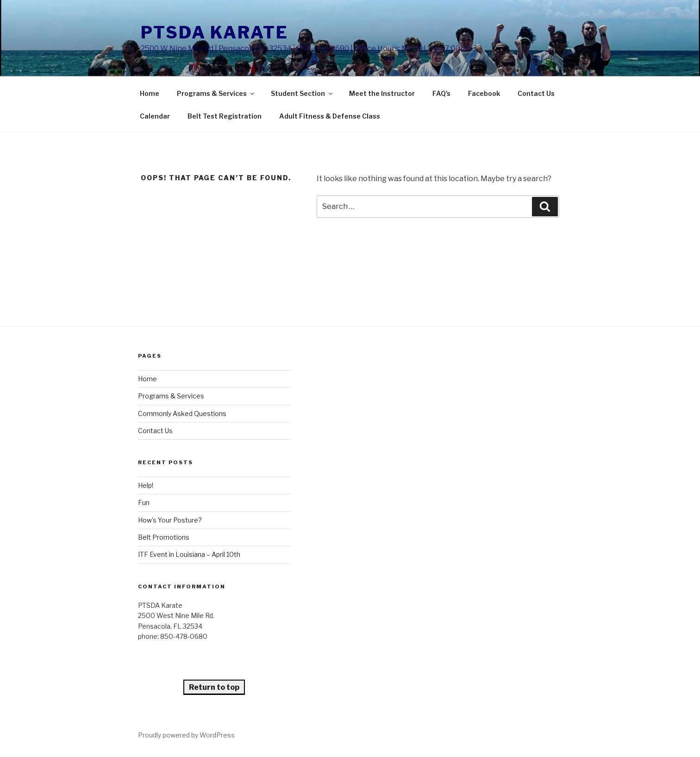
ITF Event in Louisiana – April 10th (189, 554)
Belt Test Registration (225, 116)
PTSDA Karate (215, 32)
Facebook (484, 93)
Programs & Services (216, 93)
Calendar (155, 116)
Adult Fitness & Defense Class (330, 116)
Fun (144, 502)
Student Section (302, 93)
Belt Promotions (164, 537)
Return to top (214, 687)
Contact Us (536, 93)
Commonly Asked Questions (182, 413)
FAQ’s (441, 93)
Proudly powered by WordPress (186, 735)
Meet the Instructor (382, 93)
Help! (146, 485)
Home (150, 93)
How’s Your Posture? (170, 520)
